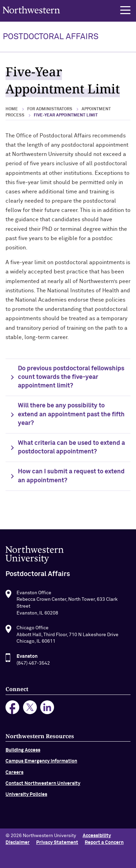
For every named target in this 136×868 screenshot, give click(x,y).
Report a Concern (104, 843)
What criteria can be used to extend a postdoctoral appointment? (71, 447)
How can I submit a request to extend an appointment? (71, 476)
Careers (14, 776)
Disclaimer (18, 843)
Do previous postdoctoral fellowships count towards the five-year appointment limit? (71, 377)
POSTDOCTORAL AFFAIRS (51, 37)
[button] (125, 10)
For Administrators (50, 109)
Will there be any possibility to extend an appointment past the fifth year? (71, 414)
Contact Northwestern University (43, 787)
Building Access (23, 753)
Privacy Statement (57, 843)
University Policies (26, 798)
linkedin (47, 710)
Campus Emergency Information (41, 764)
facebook (13, 710)
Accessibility (97, 836)
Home (12, 109)
